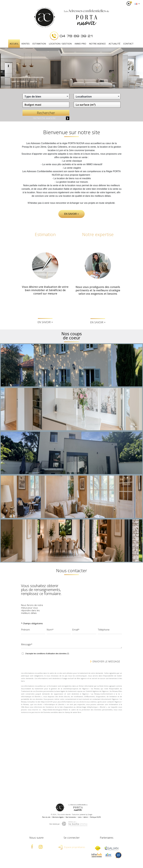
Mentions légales (58, 817)
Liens (80, 817)
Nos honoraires (71, 817)
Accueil (14, 44)
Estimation (39, 44)
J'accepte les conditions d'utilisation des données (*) (47, 654)
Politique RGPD (95, 817)
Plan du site (46, 817)
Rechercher (46, 113)
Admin (86, 817)
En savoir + (71, 214)
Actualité (114, 44)
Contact (128, 44)
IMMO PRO (80, 44)
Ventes (25, 44)
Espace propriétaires (72, 847)
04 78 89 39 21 (76, 36)
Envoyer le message (105, 661)
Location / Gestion (60, 44)
